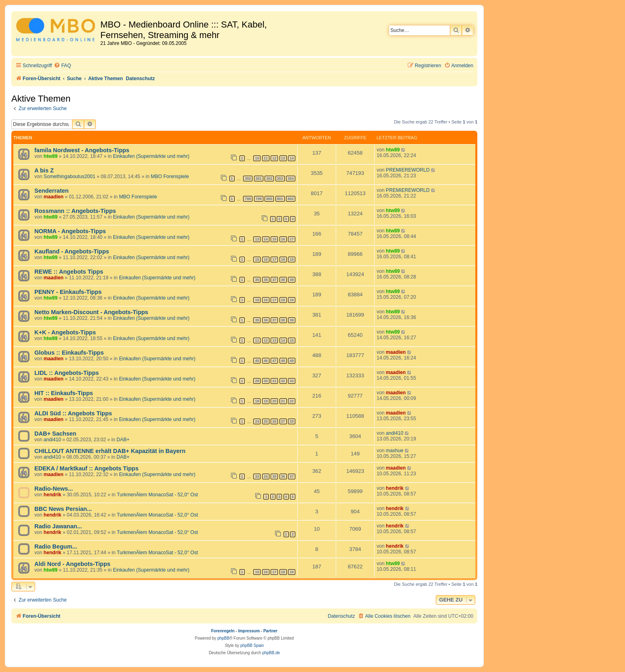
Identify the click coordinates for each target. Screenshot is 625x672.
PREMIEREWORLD (408, 170)
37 (274, 280)
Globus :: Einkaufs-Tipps (69, 353)
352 (269, 179)
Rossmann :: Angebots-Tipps (75, 211)
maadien (54, 197)
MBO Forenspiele (170, 177)
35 (257, 280)
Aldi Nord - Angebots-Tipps (72, 564)
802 (291, 199)
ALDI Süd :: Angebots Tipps (73, 413)
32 (283, 381)
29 (257, 381)
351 (259, 179)
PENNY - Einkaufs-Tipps (68, 292)
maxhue (395, 451)
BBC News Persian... (63, 509)
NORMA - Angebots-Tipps (70, 231)
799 (259, 199)
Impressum (249, 631)
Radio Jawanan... (58, 526)
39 (292, 280)
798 (248, 199)
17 (292, 239)
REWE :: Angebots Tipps (69, 272)
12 (274, 158)
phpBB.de (271, 653)
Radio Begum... (56, 547)
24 (257, 421)
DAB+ (123, 440)
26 (274, 421)
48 (283, 361)
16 (283, 239)
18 (283, 259)
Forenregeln (223, 631)
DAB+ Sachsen (55, 434)
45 (257, 361)
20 (274, 401)
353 (280, 179)
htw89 (51, 156)
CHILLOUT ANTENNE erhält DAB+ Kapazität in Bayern (110, 451)
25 (266, 421)
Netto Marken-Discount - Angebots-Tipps (91, 312)
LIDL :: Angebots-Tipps (67, 373)
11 (266, 158)
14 (292, 158)
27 (283, 421)
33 (292, 381)
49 (292, 361)
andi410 (52, 440)
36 (266, 280)
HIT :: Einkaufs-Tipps (64, 393)
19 (292, 259)
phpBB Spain (252, 645)
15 (274, 239)
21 (283, 401)
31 (274, 381)
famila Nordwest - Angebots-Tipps (82, 150)
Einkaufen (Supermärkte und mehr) (151, 156)
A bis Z (44, 170)
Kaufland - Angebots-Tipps (72, 251)
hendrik (53, 495)
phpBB (223, 638)
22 (292, 401)
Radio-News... (54, 489)
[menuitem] (62, 66)
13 (283, 158)
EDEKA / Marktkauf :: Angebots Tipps (87, 468)
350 (248, 179)
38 (283, 280)
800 (269, 199)
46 (266, 361)
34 (266, 476)
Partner (270, 631)
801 (280, 199)
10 (257, 158)
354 (291, 179)
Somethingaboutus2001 (70, 177)
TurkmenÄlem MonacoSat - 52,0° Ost (158, 495)
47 (274, 361)
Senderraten (52, 191)
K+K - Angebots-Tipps (65, 332)
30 (266, 381)
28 (292, 421)
